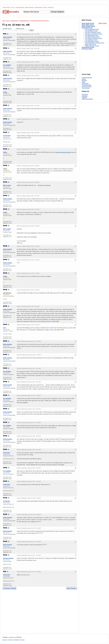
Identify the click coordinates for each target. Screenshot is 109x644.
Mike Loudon (7, 185)
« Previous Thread (9, 588)
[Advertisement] (40, 613)
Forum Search (57, 12)
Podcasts (51, 7)
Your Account (86, 88)
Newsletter (17, 640)
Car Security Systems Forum (94, 38)
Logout (84, 79)
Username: (9, 29)
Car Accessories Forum (92, 29)
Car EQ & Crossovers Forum (94, 34)
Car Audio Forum (87, 28)
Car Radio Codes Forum (92, 37)
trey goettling (7, 65)
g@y (47, 330)
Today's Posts (102, 23)
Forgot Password (87, 78)
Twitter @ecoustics (87, 99)
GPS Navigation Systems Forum (95, 43)
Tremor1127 (7, 453)
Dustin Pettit (7, 136)
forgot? (23, 29)
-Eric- (5, 328)
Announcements (87, 87)
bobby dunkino (8, 37)
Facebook (85, 94)
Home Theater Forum (88, 26)
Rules (83, 82)
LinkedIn (84, 97)
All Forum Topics (87, 49)
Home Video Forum (88, 25)
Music (45, 7)
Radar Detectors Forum (92, 46)
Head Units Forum (90, 44)
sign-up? (10, 29)
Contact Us (11, 640)
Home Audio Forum (88, 23)
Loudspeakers (19, 7)
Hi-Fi (13, 7)
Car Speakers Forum (91, 40)
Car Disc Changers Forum (93, 32)
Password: (23, 29)
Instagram (85, 96)
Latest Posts (6, 7)
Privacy (23, 640)
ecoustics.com (12, 637)
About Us (5, 640)
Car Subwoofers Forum (92, 41)
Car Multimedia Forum (92, 35)
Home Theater (29, 7)
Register (84, 81)
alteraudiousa (7, 293)
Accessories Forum (88, 47)
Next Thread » (72, 588)
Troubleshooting (86, 85)
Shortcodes (85, 84)
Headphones (38, 7)
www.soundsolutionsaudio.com (64, 152)
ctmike (5, 92)
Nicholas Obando (8, 558)
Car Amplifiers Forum (91, 31)
